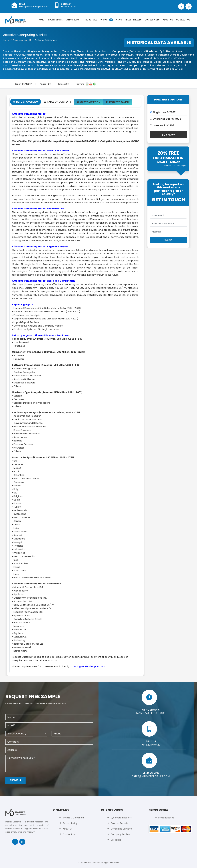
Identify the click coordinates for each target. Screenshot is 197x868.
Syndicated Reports (121, 818)
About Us (168, 20)
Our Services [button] (152, 20)
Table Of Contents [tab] (57, 102)
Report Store (55, 20)
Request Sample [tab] (118, 102)
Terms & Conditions (74, 818)
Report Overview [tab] (26, 102)
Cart (107, 20)
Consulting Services (121, 829)
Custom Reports (119, 823)
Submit (15, 780)
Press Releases (133, 20)
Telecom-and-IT (22, 40)
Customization (89, 102)
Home (41, 20)
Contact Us (183, 20)
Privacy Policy (70, 823)
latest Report (74, 20)
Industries (91, 20)
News (119, 20)
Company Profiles (120, 834)
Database (116, 840)
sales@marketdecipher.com (34, 7)
